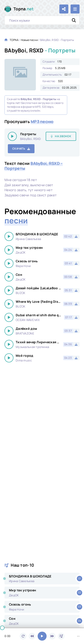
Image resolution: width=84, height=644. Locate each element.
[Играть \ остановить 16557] (12, 136)
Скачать (19, 149)
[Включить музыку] (42, 636)
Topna (24, 9)
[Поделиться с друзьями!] (64, 9)
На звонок (63, 136)
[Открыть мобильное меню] (75, 9)
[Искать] (74, 20)
